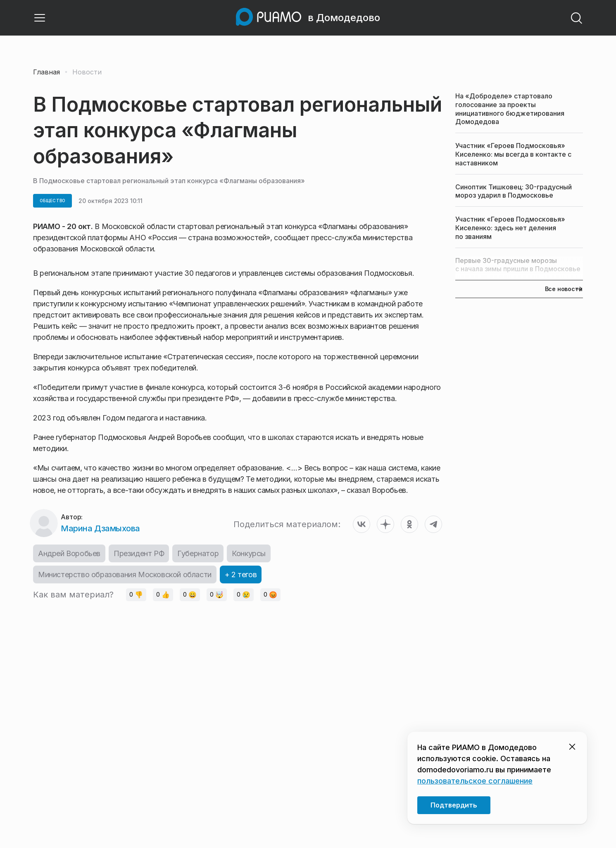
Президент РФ (139, 553)
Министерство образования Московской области (125, 574)
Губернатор (198, 553)
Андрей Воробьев (69, 553)
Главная (46, 72)
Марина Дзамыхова (100, 528)
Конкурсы (249, 553)
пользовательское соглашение (475, 781)
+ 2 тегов (241, 574)
